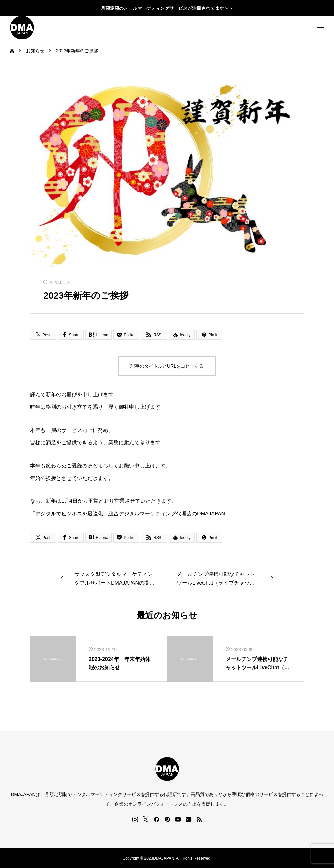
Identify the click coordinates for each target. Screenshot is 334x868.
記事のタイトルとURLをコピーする (167, 366)
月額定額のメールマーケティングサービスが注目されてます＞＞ (167, 8)
